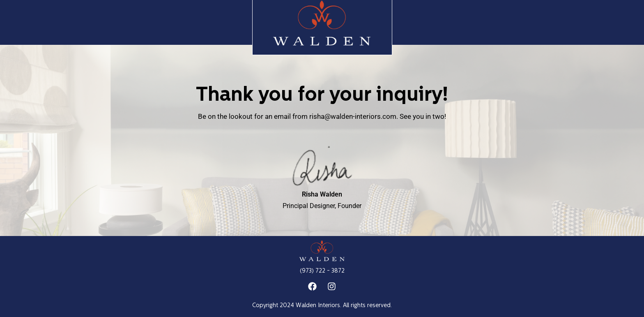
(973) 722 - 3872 (322, 271)
